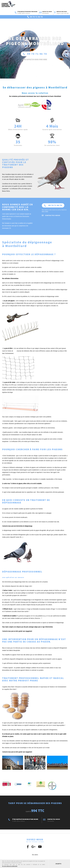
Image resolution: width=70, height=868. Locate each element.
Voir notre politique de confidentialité (10, 866)
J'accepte (58, 864)
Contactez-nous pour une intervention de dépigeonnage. (17, 532)
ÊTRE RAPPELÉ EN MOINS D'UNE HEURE (26, 13)
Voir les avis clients (50, 22)
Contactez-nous (46, 13)
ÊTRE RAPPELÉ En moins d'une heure (35, 66)
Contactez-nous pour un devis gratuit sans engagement (17, 637)
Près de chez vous (61, 13)
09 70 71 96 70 (35, 60)
